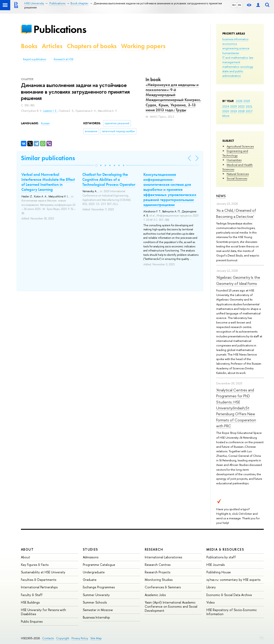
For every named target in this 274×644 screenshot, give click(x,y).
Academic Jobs (155, 595)
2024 (226, 106)
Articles (52, 46)
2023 (234, 106)
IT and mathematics (235, 57)
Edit (262, 637)
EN (240, 5)
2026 (239, 101)
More (226, 116)
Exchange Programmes (99, 587)
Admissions (91, 557)
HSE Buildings (30, 602)
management (231, 62)
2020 (226, 111)
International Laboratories (163, 557)
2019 (234, 111)
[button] (96, 165)
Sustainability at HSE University (43, 572)
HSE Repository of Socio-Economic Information (232, 612)
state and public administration (233, 73)
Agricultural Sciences (240, 146)
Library (211, 587)
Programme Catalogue (99, 565)
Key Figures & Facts (35, 565)
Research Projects (157, 572)
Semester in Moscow (98, 610)
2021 (249, 106)
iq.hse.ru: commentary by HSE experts (233, 580)
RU (234, 5)
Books (29, 46)
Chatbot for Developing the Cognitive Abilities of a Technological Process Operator (109, 179)
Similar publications (48, 158)
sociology (247, 67)
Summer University (96, 595)
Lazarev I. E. (50, 111)
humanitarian (231, 53)
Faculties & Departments (39, 580)
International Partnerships (39, 587)
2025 (247, 101)
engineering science (236, 48)
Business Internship (96, 617)
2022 (241, 106)
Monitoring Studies (159, 580)
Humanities (234, 160)
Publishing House (219, 572)
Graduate (90, 580)
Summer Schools (95, 602)
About (27, 549)
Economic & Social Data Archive (229, 595)
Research (154, 549)
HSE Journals (216, 565)
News (221, 196)
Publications (60, 29)
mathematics (231, 67)
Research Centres (158, 565)
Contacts (48, 638)
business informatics (235, 39)
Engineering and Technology (235, 153)
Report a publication (35, 59)
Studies (90, 549)
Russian (45, 123)
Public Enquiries (32, 621)
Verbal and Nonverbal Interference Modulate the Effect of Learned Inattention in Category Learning (48, 182)
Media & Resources (225, 549)
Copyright (63, 638)
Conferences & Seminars (163, 587)
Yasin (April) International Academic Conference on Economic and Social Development (171, 606)
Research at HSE (64, 59)
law (251, 57)
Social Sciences (237, 178)
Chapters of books (92, 46)
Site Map (96, 638)
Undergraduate (94, 572)
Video (211, 602)
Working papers (143, 46)
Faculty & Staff (32, 595)
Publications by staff (221, 557)
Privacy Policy (80, 638)
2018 (241, 111)
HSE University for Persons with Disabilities (43, 612)
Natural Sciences (238, 174)
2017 (249, 111)
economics (230, 44)
